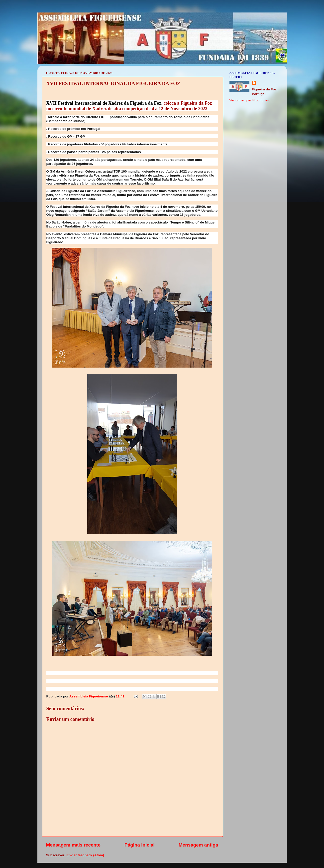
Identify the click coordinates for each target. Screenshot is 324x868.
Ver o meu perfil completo (250, 100)
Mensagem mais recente (73, 845)
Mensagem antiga (198, 845)
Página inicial (140, 845)
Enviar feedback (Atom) (85, 855)
